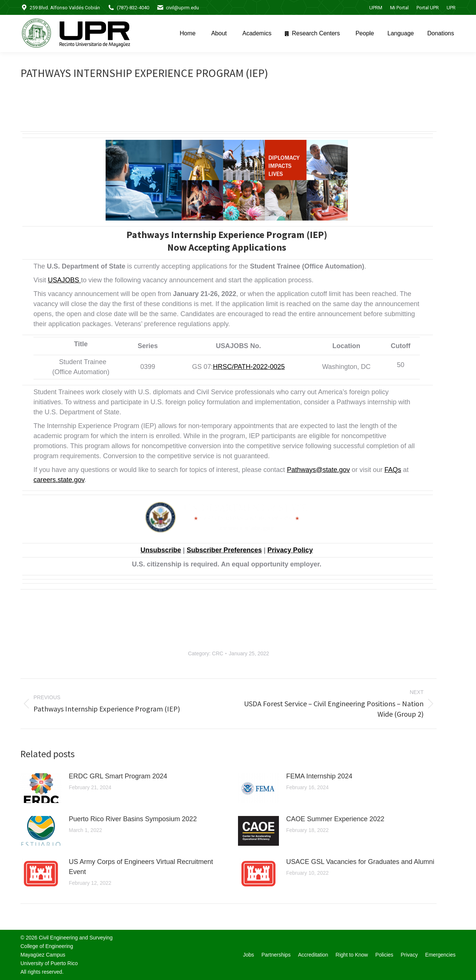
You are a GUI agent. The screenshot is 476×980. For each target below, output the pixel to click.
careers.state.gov (59, 480)
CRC (218, 653)
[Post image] (41, 788)
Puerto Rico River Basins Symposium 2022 (133, 819)
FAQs (393, 470)
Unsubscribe (161, 550)
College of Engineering (47, 946)
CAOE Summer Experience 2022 (335, 819)
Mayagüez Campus (43, 955)
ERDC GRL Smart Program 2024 (118, 776)
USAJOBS (65, 280)
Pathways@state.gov (318, 470)
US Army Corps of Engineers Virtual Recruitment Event (141, 867)
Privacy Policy (290, 550)
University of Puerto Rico (49, 963)
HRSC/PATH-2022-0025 (249, 367)
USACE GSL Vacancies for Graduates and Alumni (360, 862)
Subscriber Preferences (224, 550)
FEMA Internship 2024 (319, 776)
